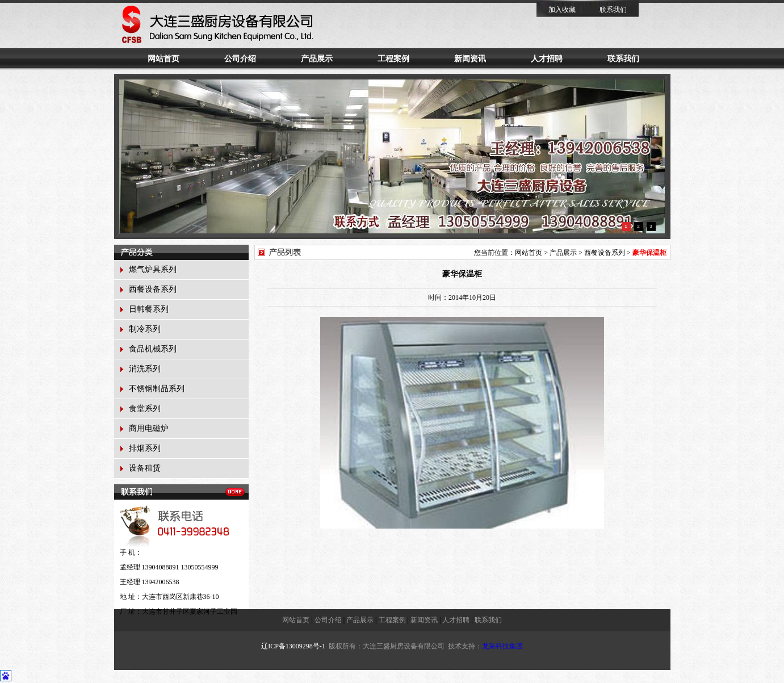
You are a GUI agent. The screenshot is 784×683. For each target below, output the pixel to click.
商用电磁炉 (149, 428)
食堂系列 (145, 408)
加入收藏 (562, 10)
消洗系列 (145, 369)
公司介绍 (240, 59)
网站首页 (163, 59)
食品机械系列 (153, 349)
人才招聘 (547, 59)
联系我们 (613, 10)
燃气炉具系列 (153, 269)
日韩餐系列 (149, 309)
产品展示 (317, 59)
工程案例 (393, 59)
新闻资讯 (470, 59)
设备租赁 (145, 468)
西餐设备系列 (153, 289)
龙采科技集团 (502, 646)
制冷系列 (145, 329)
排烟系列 (145, 448)
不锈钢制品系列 (157, 389)
